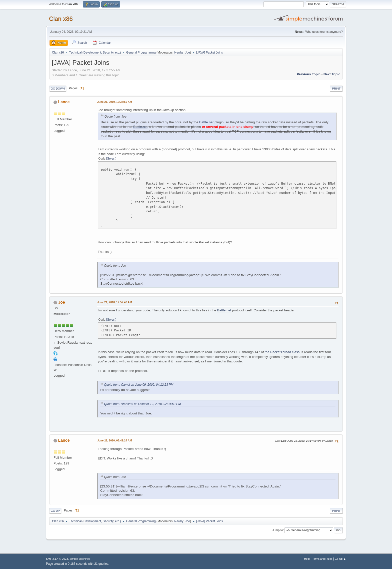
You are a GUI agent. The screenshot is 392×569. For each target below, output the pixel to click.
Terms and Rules (322, 559)
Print (336, 89)
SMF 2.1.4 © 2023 (57, 559)
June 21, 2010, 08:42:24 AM (115, 440)
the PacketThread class (282, 352)
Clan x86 (61, 19)
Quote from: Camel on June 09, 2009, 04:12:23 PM (139, 385)
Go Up (55, 511)
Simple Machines (80, 559)
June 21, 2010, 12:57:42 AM (115, 302)
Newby (179, 53)
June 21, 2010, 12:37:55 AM (115, 102)
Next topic (332, 74)
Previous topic (309, 74)
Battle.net (206, 122)
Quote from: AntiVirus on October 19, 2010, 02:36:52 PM (142, 404)
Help (307, 559)
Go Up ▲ (340, 559)
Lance (64, 102)
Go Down (58, 89)
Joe (188, 53)
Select (111, 159)
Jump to (278, 530)
